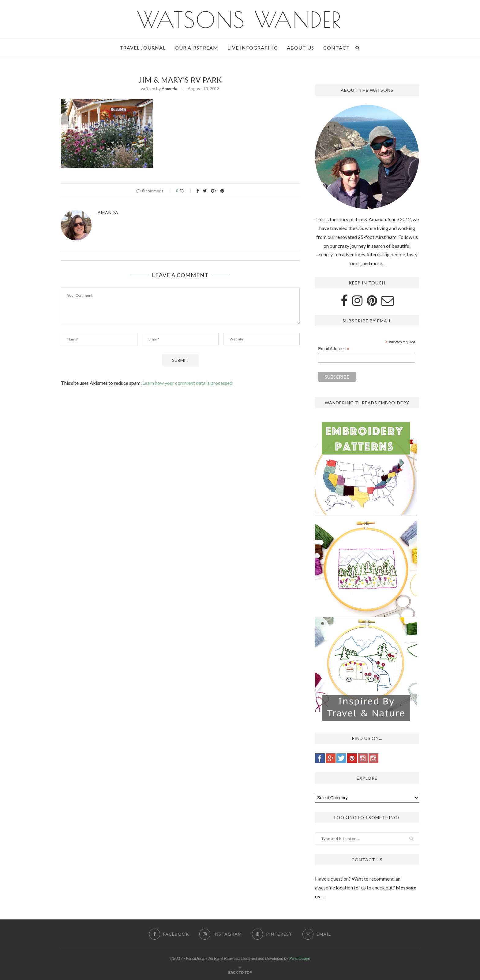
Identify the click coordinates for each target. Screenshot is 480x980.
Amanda (169, 89)
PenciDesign (300, 958)
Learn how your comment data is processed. (188, 383)
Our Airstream (197, 48)
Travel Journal (143, 48)
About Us (300, 48)
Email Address (334, 349)
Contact (337, 48)
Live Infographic (253, 48)
